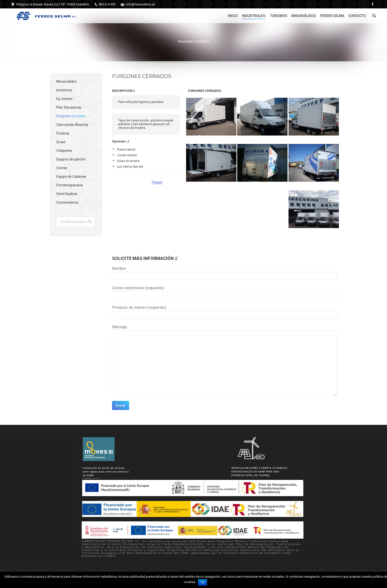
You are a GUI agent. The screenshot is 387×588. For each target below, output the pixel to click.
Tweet (157, 182)
